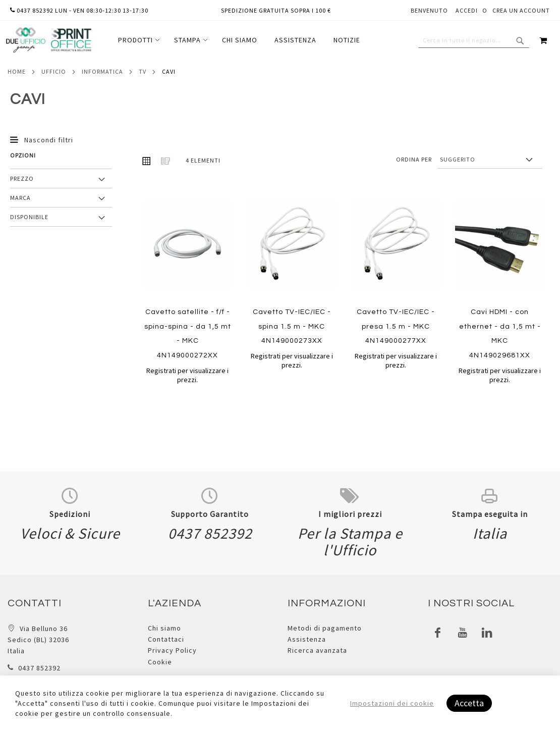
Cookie (160, 662)
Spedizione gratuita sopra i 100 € (276, 10)
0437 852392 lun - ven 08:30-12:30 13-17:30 (79, 10)
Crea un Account (521, 10)
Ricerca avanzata (317, 650)
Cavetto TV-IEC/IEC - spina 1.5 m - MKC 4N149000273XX (292, 326)
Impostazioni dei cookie (392, 703)
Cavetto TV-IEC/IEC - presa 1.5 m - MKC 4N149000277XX (396, 326)
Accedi (467, 10)
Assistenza (307, 639)
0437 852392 (39, 668)
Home (17, 71)
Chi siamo (164, 628)
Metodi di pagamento (325, 628)
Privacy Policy (172, 650)
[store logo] (48, 40)
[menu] (239, 40)
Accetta (469, 703)
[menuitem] (137, 40)
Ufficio (54, 71)
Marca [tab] (20, 198)
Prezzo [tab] (22, 178)
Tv (143, 71)
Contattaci (166, 639)
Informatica (102, 71)
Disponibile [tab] (29, 217)
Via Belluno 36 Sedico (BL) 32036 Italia (38, 640)
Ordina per (414, 159)
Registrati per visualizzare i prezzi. (187, 375)
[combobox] (474, 40)
